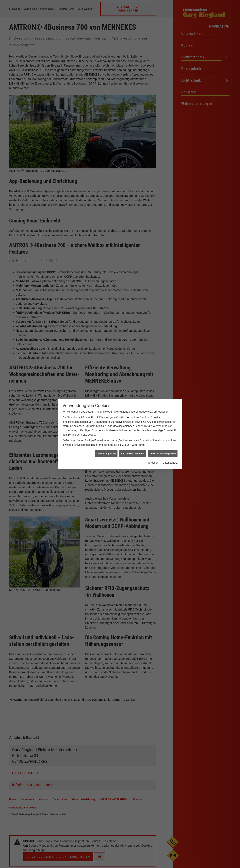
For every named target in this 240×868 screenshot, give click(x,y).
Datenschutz (170, 384)
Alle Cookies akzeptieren (163, 375)
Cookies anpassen (106, 375)
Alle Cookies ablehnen (133, 375)
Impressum (153, 384)
